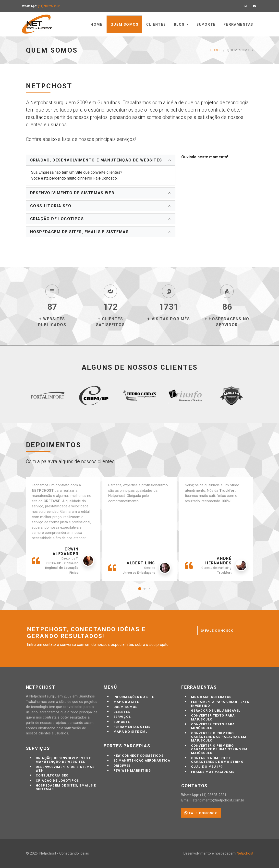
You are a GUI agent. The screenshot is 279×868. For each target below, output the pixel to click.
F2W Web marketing (132, 771)
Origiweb (122, 766)
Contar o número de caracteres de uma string (217, 760)
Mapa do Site (126, 702)
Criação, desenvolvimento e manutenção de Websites (96, 160)
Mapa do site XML (130, 732)
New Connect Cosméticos (138, 756)
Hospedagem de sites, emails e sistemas (79, 232)
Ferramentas (238, 25)
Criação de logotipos (57, 219)
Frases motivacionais (213, 772)
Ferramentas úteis (132, 727)
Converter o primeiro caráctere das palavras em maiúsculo (219, 737)
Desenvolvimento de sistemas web (72, 193)
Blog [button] (179, 25)
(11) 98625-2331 (49, 6)
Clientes (156, 25)
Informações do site (134, 697)
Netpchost (245, 853)
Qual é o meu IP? (207, 767)
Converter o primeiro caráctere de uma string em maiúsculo (219, 749)
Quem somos (124, 25)
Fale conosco (217, 630)
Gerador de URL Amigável (216, 711)
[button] (140, 589)
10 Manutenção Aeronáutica (142, 760)
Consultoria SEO (51, 206)
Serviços (122, 717)
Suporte (206, 25)
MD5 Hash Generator (211, 697)
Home (97, 25)
